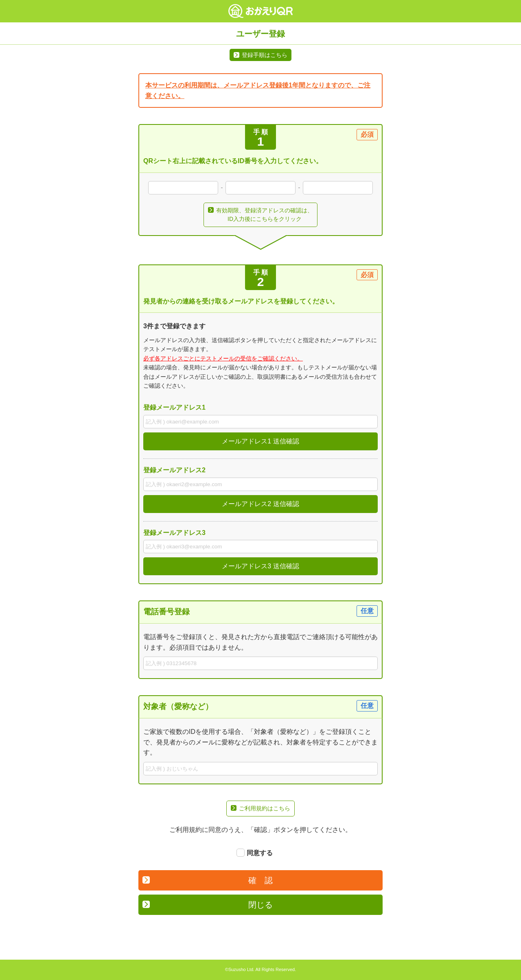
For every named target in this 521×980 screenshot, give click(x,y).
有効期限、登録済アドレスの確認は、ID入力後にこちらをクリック (260, 215)
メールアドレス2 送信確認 (260, 504)
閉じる (208, 905)
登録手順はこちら (265, 55)
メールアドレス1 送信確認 (260, 441)
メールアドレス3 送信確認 (260, 566)
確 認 (208, 880)
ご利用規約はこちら (260, 808)
